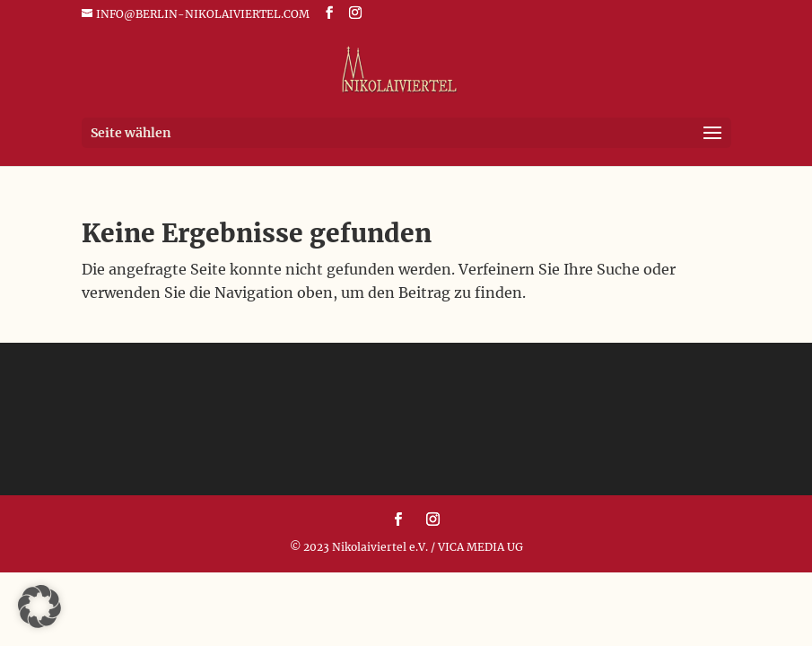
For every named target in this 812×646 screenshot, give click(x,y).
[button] (39, 607)
